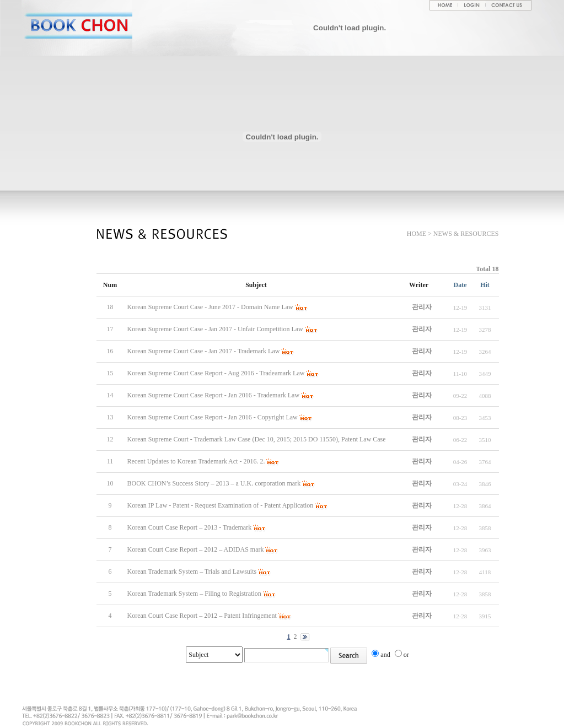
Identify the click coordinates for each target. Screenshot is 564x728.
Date (460, 285)
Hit (485, 285)
